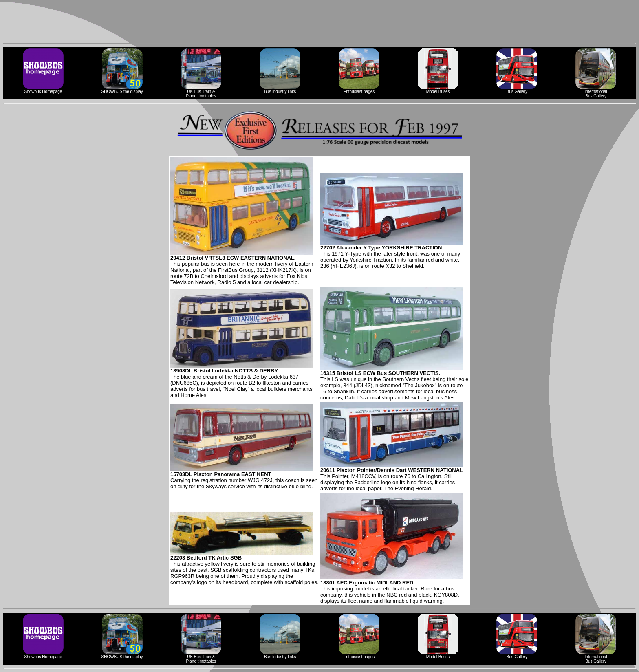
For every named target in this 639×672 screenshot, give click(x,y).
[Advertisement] (319, 22)
